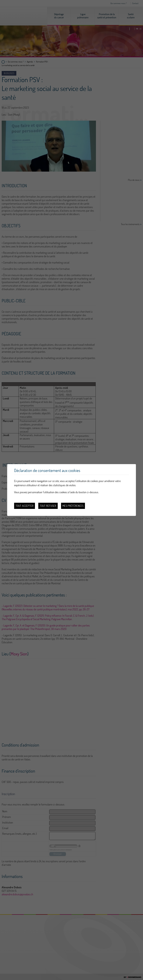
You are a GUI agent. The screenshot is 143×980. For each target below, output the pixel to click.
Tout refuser (48, 506)
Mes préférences (73, 506)
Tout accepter (25, 506)
